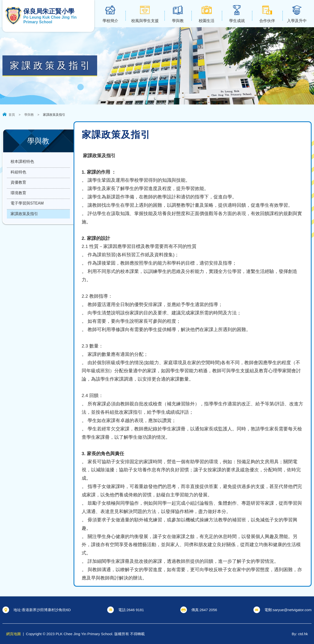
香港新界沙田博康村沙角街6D (46, 610)
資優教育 (18, 187)
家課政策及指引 (24, 223)
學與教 (29, 115)
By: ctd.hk (300, 634)
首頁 (12, 115)
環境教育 (18, 199)
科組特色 (18, 174)
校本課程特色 (22, 162)
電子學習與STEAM (27, 211)
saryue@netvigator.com (292, 610)
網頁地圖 (13, 634)
